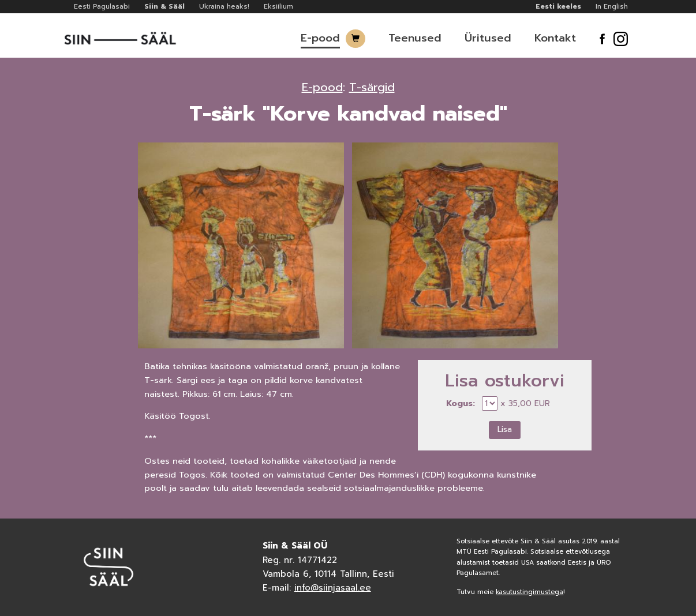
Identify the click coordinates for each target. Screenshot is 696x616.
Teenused (415, 38)
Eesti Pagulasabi (102, 6)
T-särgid (372, 87)
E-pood (320, 38)
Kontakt (555, 38)
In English (612, 6)
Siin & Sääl (164, 6)
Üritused (488, 38)
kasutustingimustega (530, 592)
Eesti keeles (558, 6)
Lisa (505, 429)
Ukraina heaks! (224, 6)
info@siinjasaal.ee (333, 588)
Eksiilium (278, 6)
